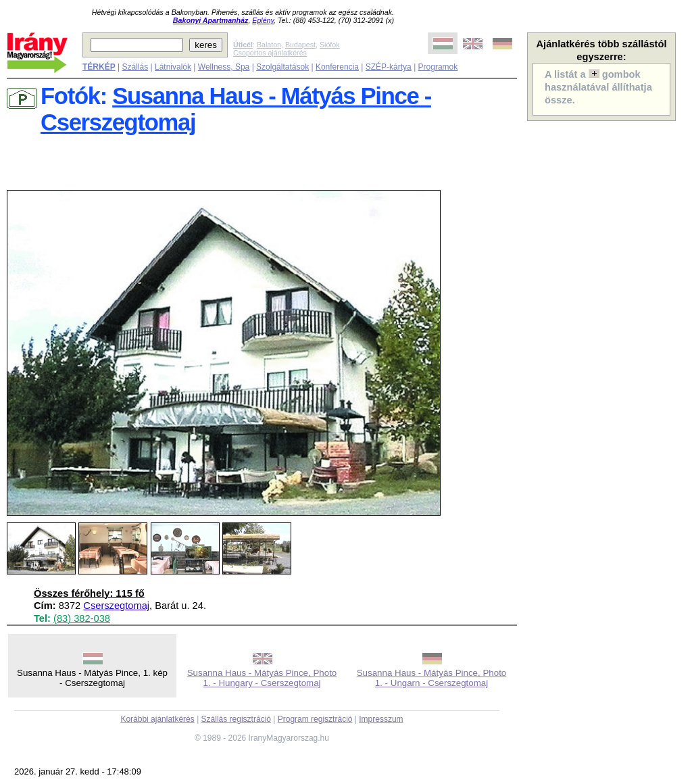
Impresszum (381, 719)
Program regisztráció (315, 719)
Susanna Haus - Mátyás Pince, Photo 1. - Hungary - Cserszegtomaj (262, 678)
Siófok (330, 45)
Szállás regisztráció (236, 719)
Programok (438, 67)
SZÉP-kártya (389, 67)
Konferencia (337, 67)
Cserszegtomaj (116, 606)
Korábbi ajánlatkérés (157, 719)
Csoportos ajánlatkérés (270, 53)
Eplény (263, 20)
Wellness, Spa (224, 67)
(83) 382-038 (82, 618)
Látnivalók (173, 67)
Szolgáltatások (282, 67)
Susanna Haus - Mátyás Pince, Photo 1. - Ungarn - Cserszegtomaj (432, 678)
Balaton (269, 45)
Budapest (300, 45)
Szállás (135, 67)
